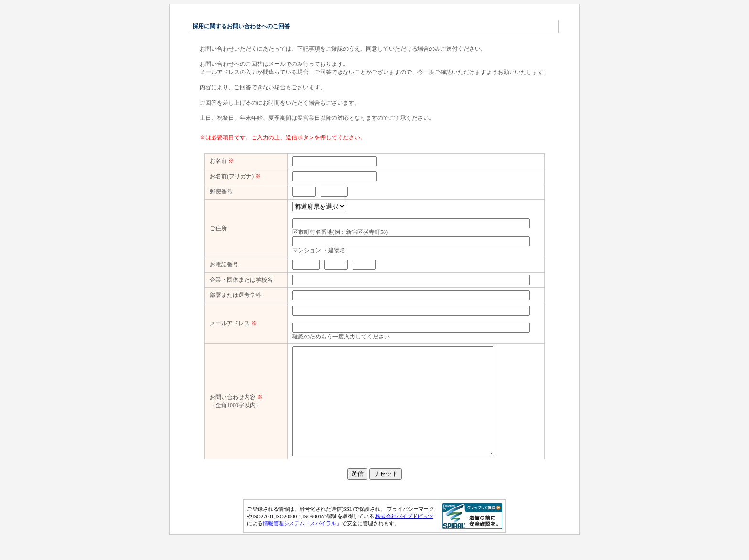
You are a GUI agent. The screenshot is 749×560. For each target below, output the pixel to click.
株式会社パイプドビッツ (404, 538)
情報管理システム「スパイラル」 (302, 545)
